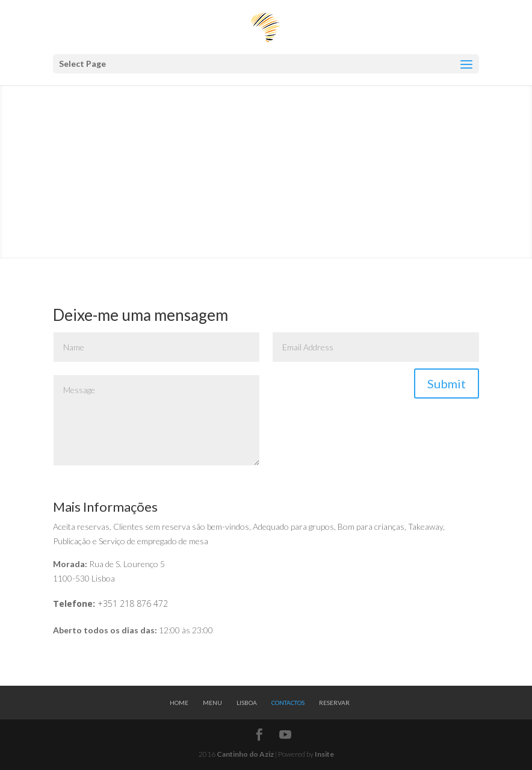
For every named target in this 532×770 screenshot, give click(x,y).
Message (156, 420)
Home (179, 703)
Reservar (334, 703)
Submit (447, 383)
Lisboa (247, 703)
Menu (212, 703)
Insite (324, 754)
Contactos (288, 703)
